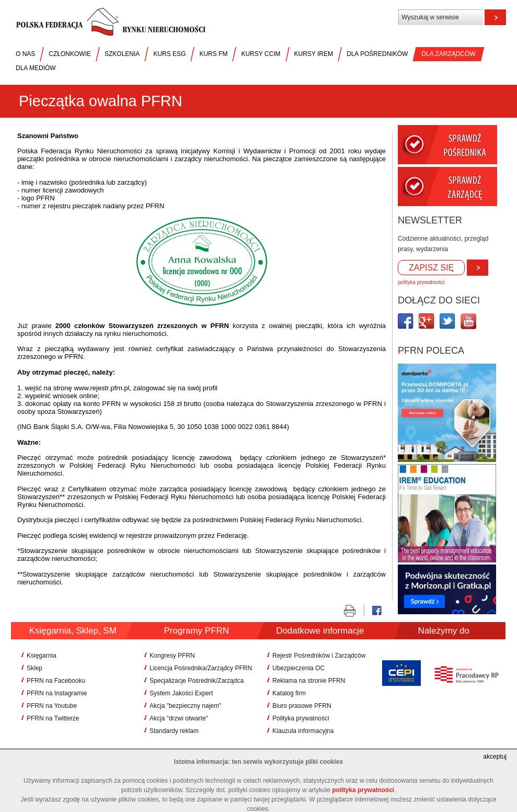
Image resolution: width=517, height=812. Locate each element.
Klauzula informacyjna (303, 731)
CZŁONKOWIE (70, 54)
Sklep (35, 668)
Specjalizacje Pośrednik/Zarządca (197, 681)
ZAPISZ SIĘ (431, 268)
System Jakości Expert (181, 693)
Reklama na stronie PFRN (309, 681)
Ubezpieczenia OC (298, 668)
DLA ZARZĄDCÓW (448, 54)
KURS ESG (169, 54)
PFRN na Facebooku (56, 681)
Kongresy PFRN (172, 656)
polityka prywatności (421, 282)
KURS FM (213, 54)
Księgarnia (42, 656)
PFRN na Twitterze (53, 718)
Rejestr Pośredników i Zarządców (319, 656)
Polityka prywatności (301, 718)
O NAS (25, 54)
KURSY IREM (314, 54)
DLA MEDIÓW (36, 68)
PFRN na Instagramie (57, 693)
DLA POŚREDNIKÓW (377, 54)
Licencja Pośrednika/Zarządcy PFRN (201, 668)
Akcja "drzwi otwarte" (179, 718)
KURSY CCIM (261, 54)
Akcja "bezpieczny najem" (185, 706)
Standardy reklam (174, 731)
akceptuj (495, 757)
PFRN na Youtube (52, 706)
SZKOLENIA (122, 54)
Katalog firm (289, 693)
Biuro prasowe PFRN (302, 706)
